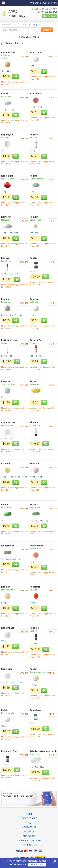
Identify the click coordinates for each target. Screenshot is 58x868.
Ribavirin (33, 138)
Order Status (29, 818)
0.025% (4, 274)
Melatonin (34, 302)
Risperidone (7, 508)
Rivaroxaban (35, 549)
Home (29, 814)
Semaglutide (35, 754)
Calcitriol (34, 590)
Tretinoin (5, 343)
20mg (9, 71)
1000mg (11, 109)
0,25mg (4, 315)
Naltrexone (35, 384)
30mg (16, 233)
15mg (10, 233)
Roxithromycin (8, 713)
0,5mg (11, 315)
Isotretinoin (6, 261)
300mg (39, 107)
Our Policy (29, 836)
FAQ (29, 823)
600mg (25, 477)
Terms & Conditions (29, 841)
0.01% (32, 356)
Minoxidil (34, 631)
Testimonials (29, 845)
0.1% (17, 274)
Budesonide (35, 425)
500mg (4, 109)
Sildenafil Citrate (8, 179)
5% (31, 644)
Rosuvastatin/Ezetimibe (40, 672)
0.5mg (11, 682)
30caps (32, 271)
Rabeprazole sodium (7, 57)
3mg (41, 520)
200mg (32, 151)
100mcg (32, 438)
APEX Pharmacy (17, 13)
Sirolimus (5, 138)
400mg (39, 477)
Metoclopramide (37, 179)
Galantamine (35, 220)
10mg (3, 71)
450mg (18, 477)
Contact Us (29, 827)
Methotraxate (7, 425)
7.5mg (3, 233)
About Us (29, 832)
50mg (32, 397)
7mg (36, 767)
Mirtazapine (6, 220)
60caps (32, 723)
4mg (31, 233)
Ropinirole (6, 302)
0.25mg (4, 682)
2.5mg (3, 438)
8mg (36, 233)
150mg (32, 107)
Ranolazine (6, 97)
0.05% (11, 274)
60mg (32, 66)
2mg (22, 315)
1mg (3, 151)
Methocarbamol (8, 590)
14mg (42, 767)
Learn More (37, 865)
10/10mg (33, 685)
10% (35, 644)
